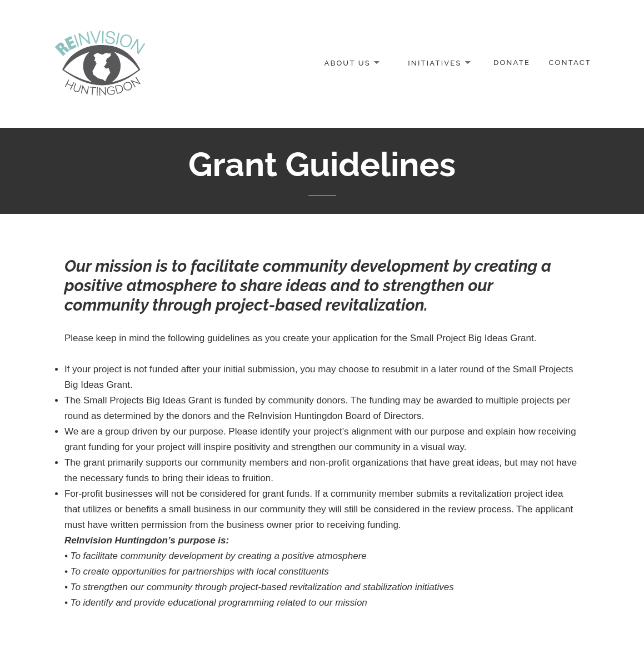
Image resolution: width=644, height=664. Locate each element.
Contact (570, 63)
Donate (512, 63)
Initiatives (435, 63)
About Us (347, 63)
